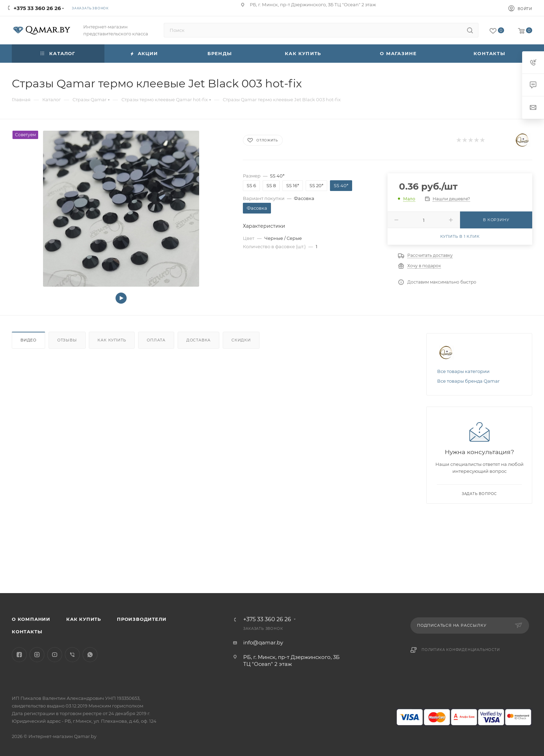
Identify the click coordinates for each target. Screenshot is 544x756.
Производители (142, 619)
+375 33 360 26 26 (37, 8)
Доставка (198, 340)
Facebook (19, 655)
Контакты (27, 632)
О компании (31, 619)
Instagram (37, 655)
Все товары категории (463, 371)
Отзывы (67, 340)
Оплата (156, 340)
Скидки (241, 340)
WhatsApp (90, 655)
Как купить (112, 340)
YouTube (55, 655)
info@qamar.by (263, 642)
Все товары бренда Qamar (468, 381)
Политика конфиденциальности (461, 650)
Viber (72, 655)
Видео (28, 340)
